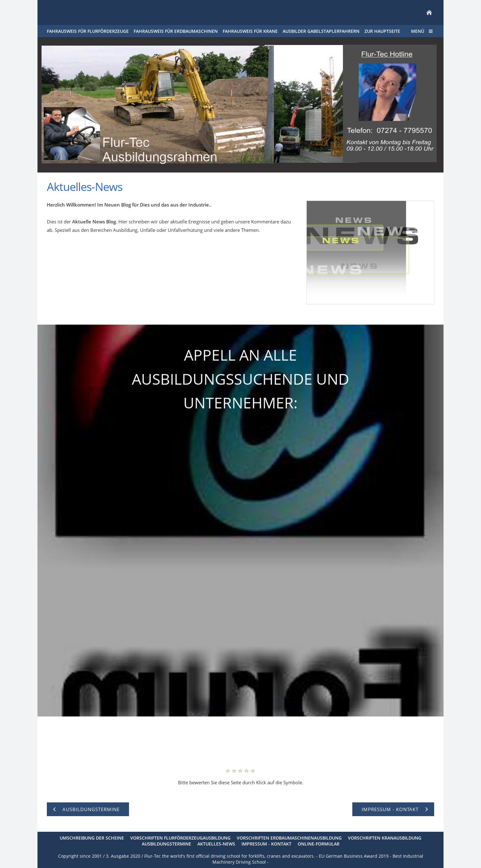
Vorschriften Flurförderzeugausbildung (180, 838)
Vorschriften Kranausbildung (385, 838)
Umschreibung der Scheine (92, 838)
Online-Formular (319, 844)
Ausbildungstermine (166, 844)
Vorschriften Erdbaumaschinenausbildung (289, 838)
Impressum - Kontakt (266, 844)
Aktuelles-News (216, 844)
